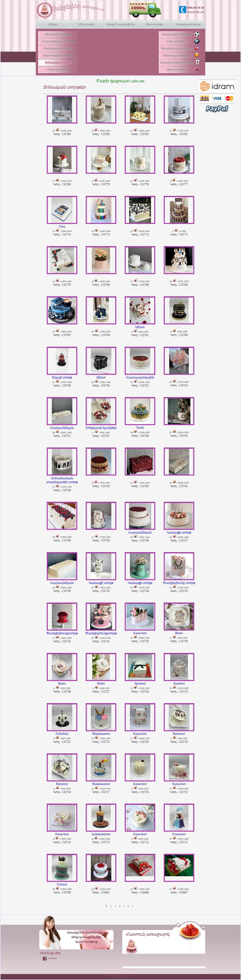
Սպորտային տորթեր (180, 34)
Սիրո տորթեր (183, 69)
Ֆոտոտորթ (154, 24)
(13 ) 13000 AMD (62, 483)
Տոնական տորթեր (58, 63)
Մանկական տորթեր (58, 48)
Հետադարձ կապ (188, 24)
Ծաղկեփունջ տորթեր (180, 48)
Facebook (52, 958)
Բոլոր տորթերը (58, 70)
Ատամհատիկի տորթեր (180, 62)
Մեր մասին (87, 24)
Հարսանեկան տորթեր (58, 41)
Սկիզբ (53, 24)
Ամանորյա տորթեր (181, 55)
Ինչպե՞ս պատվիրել (120, 24)
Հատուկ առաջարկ (148, 934)
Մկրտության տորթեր (58, 56)
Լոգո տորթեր (183, 41)
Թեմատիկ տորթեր (58, 34)
